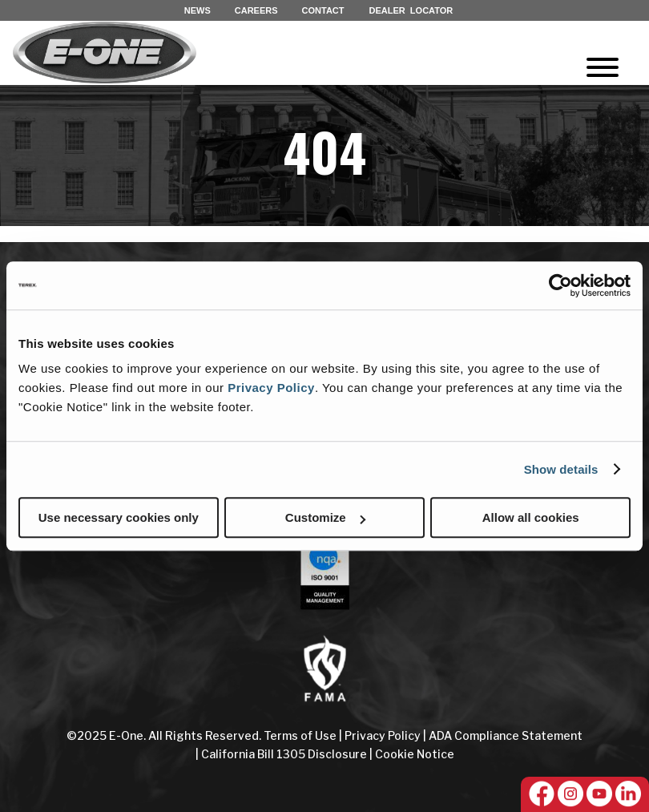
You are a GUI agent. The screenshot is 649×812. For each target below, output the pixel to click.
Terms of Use (301, 735)
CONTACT (323, 10)
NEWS (198, 10)
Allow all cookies (531, 517)
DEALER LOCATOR (411, 10)
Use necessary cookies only (119, 517)
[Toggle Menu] (603, 67)
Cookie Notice (415, 754)
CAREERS (256, 10)
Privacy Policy (271, 388)
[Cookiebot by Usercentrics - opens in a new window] (560, 285)
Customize (325, 517)
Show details (561, 469)
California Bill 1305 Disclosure (284, 754)
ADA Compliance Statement (506, 735)
